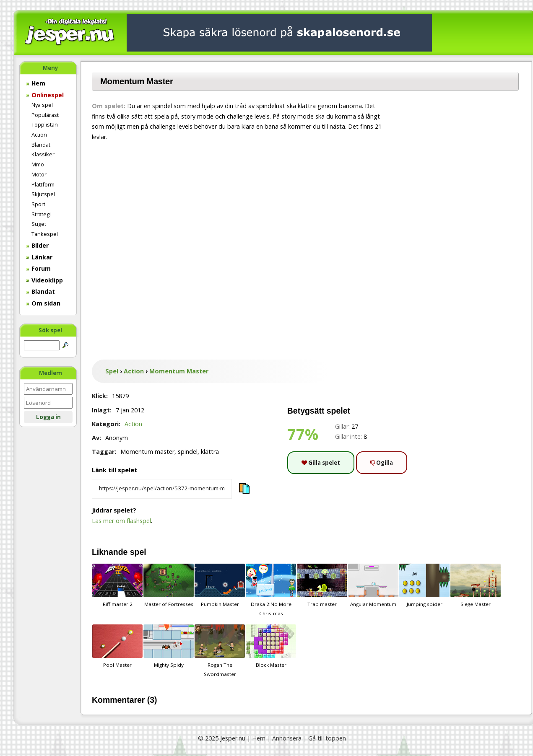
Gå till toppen (327, 738)
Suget (39, 224)
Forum (38, 268)
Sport (38, 204)
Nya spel (42, 105)
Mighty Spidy (169, 646)
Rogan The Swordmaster (220, 651)
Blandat (41, 145)
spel (138, 552)
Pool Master (117, 646)
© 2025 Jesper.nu (222, 738)
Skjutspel (43, 194)
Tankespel (45, 234)
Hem (36, 83)
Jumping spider (424, 585)
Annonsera (287, 738)
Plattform (43, 184)
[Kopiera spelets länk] (162, 489)
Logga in (48, 417)
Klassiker (43, 154)
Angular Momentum (373, 585)
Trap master (322, 585)
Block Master (271, 646)
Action (39, 135)
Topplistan (45, 124)
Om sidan (43, 303)
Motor (39, 174)
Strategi (41, 214)
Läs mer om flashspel (121, 521)
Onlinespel (45, 95)
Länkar (39, 257)
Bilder (37, 245)
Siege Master (476, 585)
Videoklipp (44, 280)
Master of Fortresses (169, 585)
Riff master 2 (117, 585)
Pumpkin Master (220, 585)
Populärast (45, 115)
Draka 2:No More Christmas (271, 590)
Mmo (38, 164)
